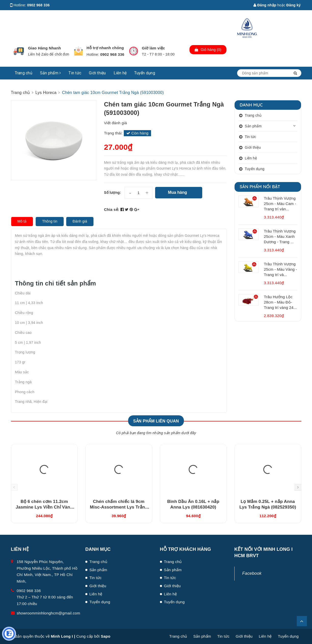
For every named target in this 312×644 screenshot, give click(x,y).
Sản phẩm (51, 73)
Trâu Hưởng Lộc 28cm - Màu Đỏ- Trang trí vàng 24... (280, 302)
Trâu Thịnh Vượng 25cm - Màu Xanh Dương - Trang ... (280, 236)
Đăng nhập (265, 5)
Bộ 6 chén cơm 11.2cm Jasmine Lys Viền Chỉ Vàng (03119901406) (44, 507)
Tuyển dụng (145, 73)
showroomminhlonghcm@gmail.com (49, 613)
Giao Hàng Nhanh (45, 48)
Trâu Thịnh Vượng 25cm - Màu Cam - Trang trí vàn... (280, 204)
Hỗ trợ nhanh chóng (105, 48)
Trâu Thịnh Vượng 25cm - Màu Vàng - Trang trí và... (280, 269)
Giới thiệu (97, 73)
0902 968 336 (39, 5)
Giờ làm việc (153, 48)
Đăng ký (293, 5)
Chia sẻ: (112, 209)
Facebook (252, 573)
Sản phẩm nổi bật (260, 187)
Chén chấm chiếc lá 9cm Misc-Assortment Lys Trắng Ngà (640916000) (119, 507)
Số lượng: (112, 193)
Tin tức (75, 73)
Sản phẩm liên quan (156, 421)
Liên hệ (120, 73)
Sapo (106, 636)
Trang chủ (24, 73)
